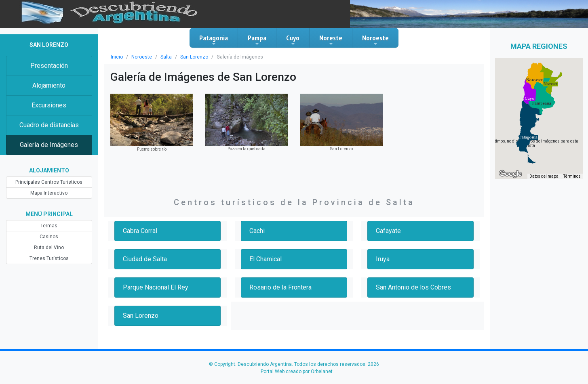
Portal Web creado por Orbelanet (297, 371)
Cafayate (388, 231)
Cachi (257, 231)
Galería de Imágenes (49, 145)
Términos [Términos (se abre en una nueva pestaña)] (572, 176)
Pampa (257, 40)
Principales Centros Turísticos (49, 182)
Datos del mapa (544, 176)
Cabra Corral (140, 231)
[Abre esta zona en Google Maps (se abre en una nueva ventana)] (510, 174)
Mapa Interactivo (49, 193)
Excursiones (49, 105)
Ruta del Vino (49, 248)
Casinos (49, 237)
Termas (49, 226)
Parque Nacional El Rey (156, 287)
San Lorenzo (194, 57)
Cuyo (293, 40)
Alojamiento (49, 85)
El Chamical (266, 259)
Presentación (49, 66)
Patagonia (214, 40)
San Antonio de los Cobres (413, 287)
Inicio (117, 57)
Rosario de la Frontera (280, 287)
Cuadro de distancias (49, 125)
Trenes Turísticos (49, 258)
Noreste (331, 40)
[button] (528, 137)
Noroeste (375, 40)
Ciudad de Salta (145, 259)
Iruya (383, 259)
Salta (166, 57)
